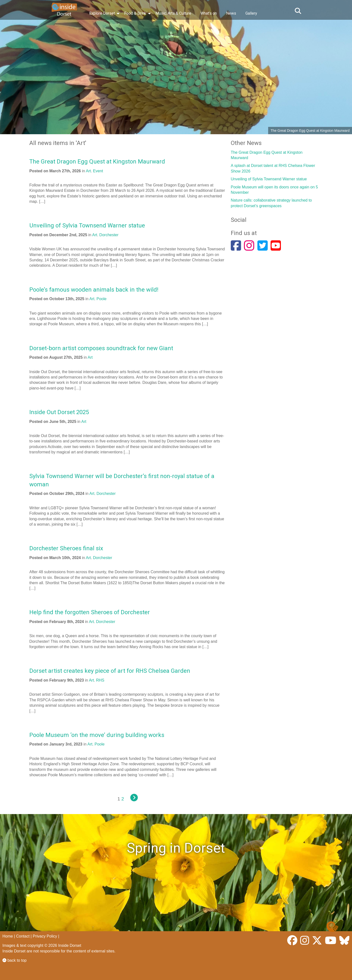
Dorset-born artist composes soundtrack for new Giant (101, 348)
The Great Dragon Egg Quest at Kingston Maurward (97, 162)
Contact (23, 936)
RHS (100, 680)
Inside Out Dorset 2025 (59, 412)
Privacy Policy (45, 936)
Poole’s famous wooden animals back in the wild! (94, 290)
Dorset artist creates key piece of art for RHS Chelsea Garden (110, 671)
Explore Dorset (102, 13)
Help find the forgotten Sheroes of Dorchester (90, 612)
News (231, 13)
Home (8, 936)
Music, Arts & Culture (173, 13)
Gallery (251, 13)
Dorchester (109, 235)
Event (98, 171)
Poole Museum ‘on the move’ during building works (97, 735)
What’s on (209, 13)
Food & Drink (135, 13)
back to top (15, 960)
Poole (102, 299)
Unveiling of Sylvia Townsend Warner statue (87, 225)
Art (88, 171)
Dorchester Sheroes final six (66, 548)
